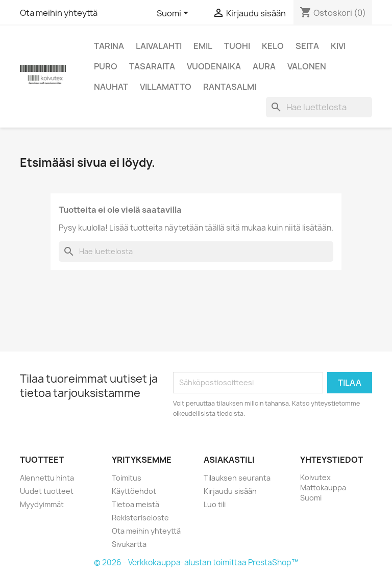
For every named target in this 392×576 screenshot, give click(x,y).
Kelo (273, 46)
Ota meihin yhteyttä (59, 13)
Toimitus (127, 478)
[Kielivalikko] (174, 14)
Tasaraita (152, 66)
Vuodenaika (214, 66)
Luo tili (215, 504)
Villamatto (166, 87)
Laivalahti (159, 46)
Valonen (307, 66)
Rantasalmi (230, 87)
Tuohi (237, 46)
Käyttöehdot (134, 491)
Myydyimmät (42, 504)
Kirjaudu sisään (230, 491)
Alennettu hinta (47, 478)
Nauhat (111, 87)
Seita (307, 46)
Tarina (109, 46)
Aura (264, 66)
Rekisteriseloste (140, 518)
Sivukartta (129, 544)
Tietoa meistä (136, 504)
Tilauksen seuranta (237, 478)
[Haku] (319, 107)
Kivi (338, 46)
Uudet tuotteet (47, 491)
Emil (203, 46)
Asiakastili (229, 460)
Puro (106, 66)
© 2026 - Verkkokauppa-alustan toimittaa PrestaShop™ (196, 562)
